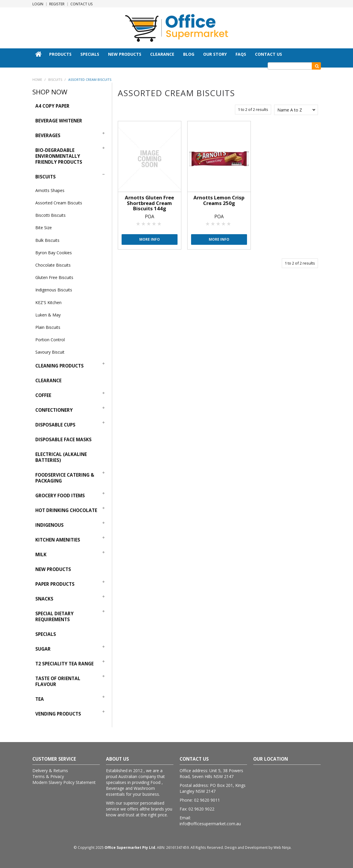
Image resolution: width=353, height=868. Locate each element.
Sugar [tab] (43, 649)
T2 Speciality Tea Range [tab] (64, 664)
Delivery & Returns (50, 771)
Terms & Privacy (48, 776)
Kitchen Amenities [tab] (58, 540)
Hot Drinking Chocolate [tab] (66, 510)
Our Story (215, 54)
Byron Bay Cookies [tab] (54, 253)
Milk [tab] (41, 555)
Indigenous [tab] (49, 525)
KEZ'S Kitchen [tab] (48, 302)
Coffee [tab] (43, 395)
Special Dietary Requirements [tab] (54, 617)
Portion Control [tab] (50, 340)
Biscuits (55, 79)
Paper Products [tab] (55, 584)
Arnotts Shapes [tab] (50, 190)
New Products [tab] (53, 569)
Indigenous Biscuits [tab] (54, 290)
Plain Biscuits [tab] (48, 327)
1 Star (138, 224)
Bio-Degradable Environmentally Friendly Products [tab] (59, 156)
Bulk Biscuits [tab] (47, 240)
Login (38, 4)
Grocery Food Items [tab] (60, 496)
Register (57, 4)
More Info (150, 239)
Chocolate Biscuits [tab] (53, 265)
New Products (125, 54)
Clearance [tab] (48, 381)
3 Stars (149, 224)
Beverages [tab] (48, 136)
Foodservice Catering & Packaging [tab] (65, 478)
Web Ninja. (282, 847)
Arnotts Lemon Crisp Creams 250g (219, 200)
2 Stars (144, 224)
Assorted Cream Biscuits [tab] (59, 203)
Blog (189, 54)
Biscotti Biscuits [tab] (50, 215)
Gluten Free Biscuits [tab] (54, 277)
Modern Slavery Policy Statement (64, 782)
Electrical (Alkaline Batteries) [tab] (61, 457)
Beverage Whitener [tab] (59, 121)
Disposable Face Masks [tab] (63, 440)
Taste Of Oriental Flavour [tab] (58, 681)
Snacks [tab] (44, 599)
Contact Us (82, 4)
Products (60, 54)
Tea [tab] (40, 699)
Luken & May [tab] (48, 315)
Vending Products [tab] (58, 714)
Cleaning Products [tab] (59, 366)
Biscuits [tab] (45, 177)
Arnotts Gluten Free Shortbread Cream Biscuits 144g (149, 203)
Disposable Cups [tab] (55, 425)
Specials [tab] (46, 634)
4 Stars (154, 224)
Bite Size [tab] (44, 228)
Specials (90, 54)
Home (39, 54)
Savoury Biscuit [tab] (50, 352)
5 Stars (160, 224)
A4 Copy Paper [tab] (52, 106)
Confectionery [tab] (54, 410)
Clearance (162, 54)
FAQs (241, 54)
